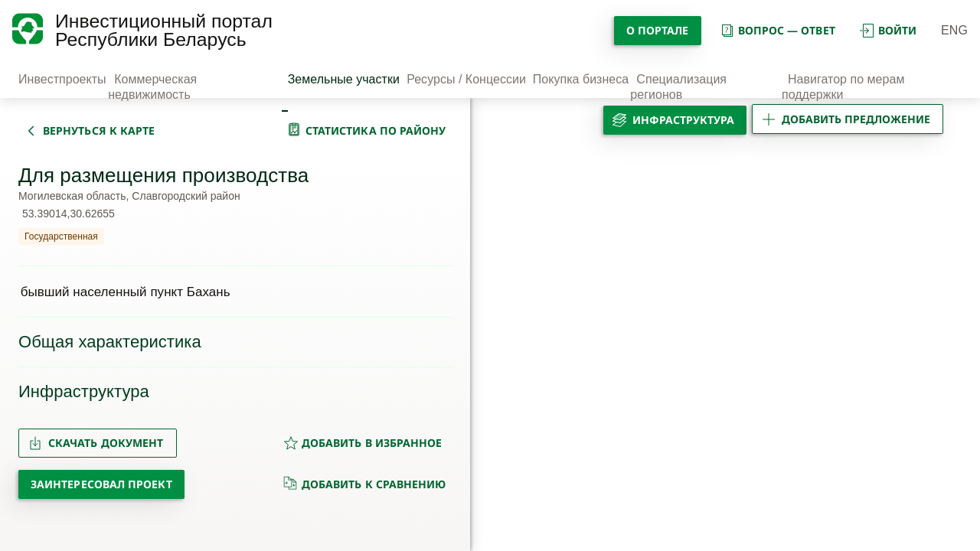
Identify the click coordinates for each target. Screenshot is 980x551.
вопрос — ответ (777, 30)
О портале (658, 30)
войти (888, 30)
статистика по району (376, 130)
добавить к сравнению (365, 484)
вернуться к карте (99, 130)
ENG (954, 30)
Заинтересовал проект (101, 484)
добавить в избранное (363, 443)
